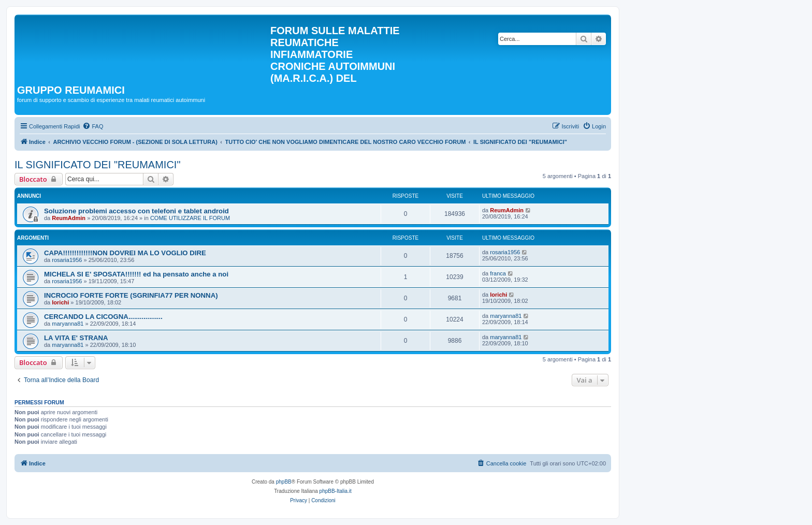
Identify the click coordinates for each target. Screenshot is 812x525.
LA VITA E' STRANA (76, 338)
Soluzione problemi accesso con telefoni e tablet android (136, 211)
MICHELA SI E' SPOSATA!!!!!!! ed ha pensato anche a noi (136, 274)
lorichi (60, 302)
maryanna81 (68, 324)
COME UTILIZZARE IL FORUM (190, 218)
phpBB (284, 482)
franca (498, 273)
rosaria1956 (67, 260)
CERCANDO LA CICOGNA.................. (103, 317)
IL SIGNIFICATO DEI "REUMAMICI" (98, 165)
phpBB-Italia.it (336, 491)
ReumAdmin (69, 218)
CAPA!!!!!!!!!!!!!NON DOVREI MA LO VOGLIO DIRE (125, 253)
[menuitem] (93, 126)
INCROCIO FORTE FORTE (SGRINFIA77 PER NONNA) (131, 295)
